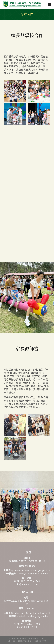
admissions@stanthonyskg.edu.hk (32, 570)
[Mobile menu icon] (49, 4)
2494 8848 (30, 566)
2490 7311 (30, 608)
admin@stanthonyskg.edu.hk (32, 574)
